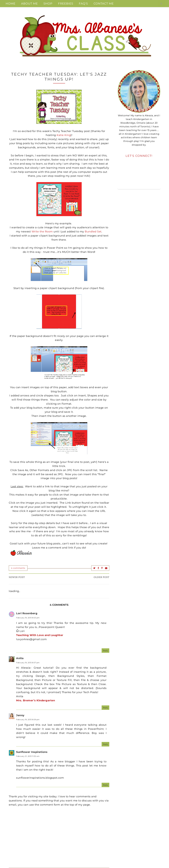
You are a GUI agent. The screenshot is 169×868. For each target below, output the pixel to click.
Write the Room (42, 232)
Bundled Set (93, 232)
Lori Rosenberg (27, 613)
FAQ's (83, 4)
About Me (29, 4)
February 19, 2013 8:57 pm (28, 663)
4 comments (18, 568)
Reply (106, 651)
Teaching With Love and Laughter (40, 635)
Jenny (20, 715)
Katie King (64, 135)
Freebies (66, 4)
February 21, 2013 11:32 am (28, 756)
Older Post (101, 577)
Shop (48, 4)
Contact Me (104, 4)
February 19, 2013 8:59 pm (28, 720)
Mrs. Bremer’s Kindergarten (36, 700)
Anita (20, 658)
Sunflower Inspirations (32, 752)
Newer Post (17, 577)
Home (11, 4)
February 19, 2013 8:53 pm (28, 618)
